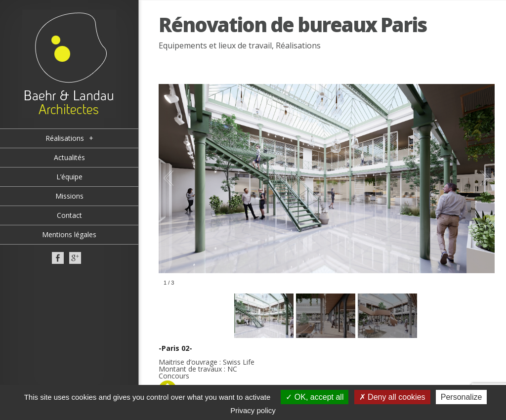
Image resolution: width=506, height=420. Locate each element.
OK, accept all (315, 397)
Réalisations (298, 45)
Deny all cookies (392, 397)
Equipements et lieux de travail (215, 45)
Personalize (462, 397)
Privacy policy (253, 410)
